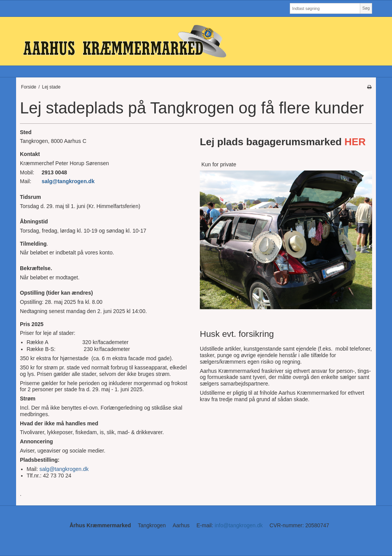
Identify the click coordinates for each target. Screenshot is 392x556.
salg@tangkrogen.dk (69, 181)
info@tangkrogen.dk (239, 525)
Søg (366, 8)
